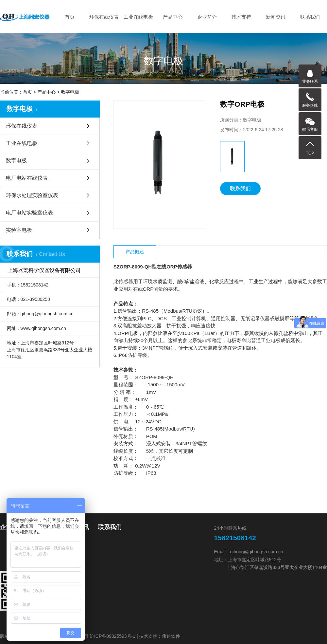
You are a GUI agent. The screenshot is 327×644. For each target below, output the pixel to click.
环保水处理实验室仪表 (32, 195)
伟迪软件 (171, 636)
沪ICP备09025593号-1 (112, 636)
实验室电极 (19, 230)
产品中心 (173, 17)
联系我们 (310, 17)
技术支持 (241, 17)
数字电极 (70, 92)
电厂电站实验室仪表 (29, 213)
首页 (70, 17)
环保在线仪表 (104, 17)
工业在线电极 (138, 17)
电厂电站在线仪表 (27, 178)
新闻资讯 (276, 17)
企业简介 (207, 17)
